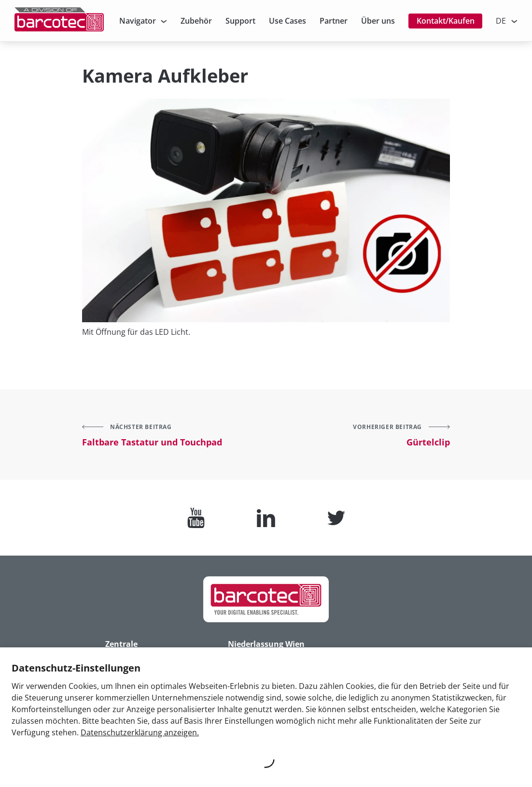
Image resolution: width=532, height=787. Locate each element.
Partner (334, 21)
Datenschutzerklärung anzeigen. (140, 732)
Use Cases (287, 21)
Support (240, 21)
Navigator (138, 21)
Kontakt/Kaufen (446, 21)
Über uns (378, 21)
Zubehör (196, 21)
